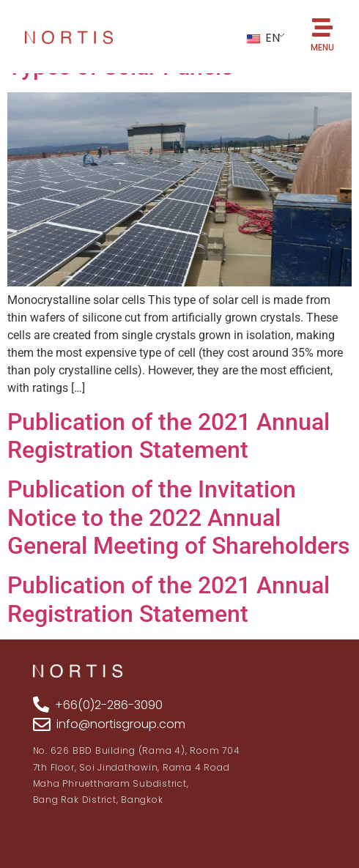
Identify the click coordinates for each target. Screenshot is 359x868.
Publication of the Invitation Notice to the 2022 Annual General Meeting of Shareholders (178, 518)
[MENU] (322, 28)
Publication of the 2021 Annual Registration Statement (169, 436)
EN (263, 38)
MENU (322, 47)
